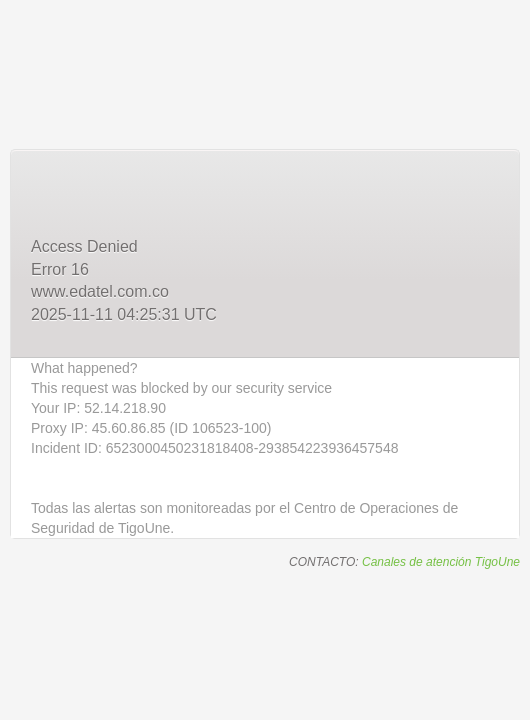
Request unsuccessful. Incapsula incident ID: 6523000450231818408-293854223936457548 (265, 360)
